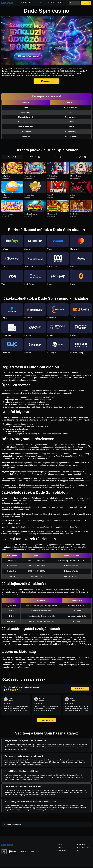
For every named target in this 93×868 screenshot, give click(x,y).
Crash (58, 157)
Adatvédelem (61, 851)
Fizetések (51, 3)
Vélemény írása (80, 689)
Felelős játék (81, 845)
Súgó (78, 851)
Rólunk (59, 845)
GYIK (59, 3)
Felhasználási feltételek (84, 848)
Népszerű (12, 157)
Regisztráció (86, 3)
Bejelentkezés (75, 3)
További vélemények (46, 721)
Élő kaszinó (35, 157)
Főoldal (23, 3)
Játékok (42, 3)
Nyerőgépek (81, 157)
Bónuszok (32, 3)
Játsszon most (46, 81)
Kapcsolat (60, 848)
